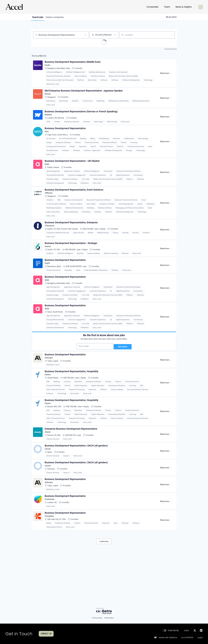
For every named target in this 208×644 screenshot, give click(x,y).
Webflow (50, 120)
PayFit (49, 281)
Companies (152, 7)
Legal (200, 638)
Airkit (48, 174)
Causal (49, 486)
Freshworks (51, 542)
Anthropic (50, 386)
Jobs (186, 630)
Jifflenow (50, 205)
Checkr (49, 467)
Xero (48, 139)
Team (167, 7)
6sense (49, 262)
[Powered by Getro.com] (104, 611)
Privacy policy (97, 618)
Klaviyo (49, 98)
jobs (39, 17)
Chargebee (51, 561)
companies (58, 17)
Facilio (49, 67)
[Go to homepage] (14, 7)
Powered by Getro (171, 49)
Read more (166, 75)
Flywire (49, 405)
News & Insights (184, 7)
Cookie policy (109, 618)
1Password (51, 239)
